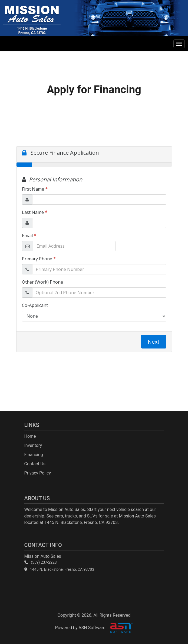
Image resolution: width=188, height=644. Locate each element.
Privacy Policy (38, 473)
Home (30, 436)
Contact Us (35, 464)
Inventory (33, 445)
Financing (34, 455)
